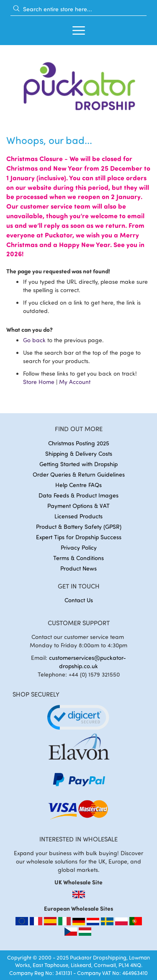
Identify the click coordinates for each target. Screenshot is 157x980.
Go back (34, 340)
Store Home (39, 382)
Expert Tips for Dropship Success (79, 537)
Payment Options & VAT (78, 506)
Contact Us (79, 600)
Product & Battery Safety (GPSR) (79, 527)
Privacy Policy (79, 547)
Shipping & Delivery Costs (79, 453)
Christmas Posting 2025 (79, 443)
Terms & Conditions (78, 558)
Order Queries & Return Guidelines (79, 474)
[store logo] (78, 84)
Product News (78, 568)
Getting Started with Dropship (78, 464)
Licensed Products (78, 516)
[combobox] (78, 9)
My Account (75, 382)
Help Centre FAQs (78, 485)
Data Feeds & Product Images (78, 495)
